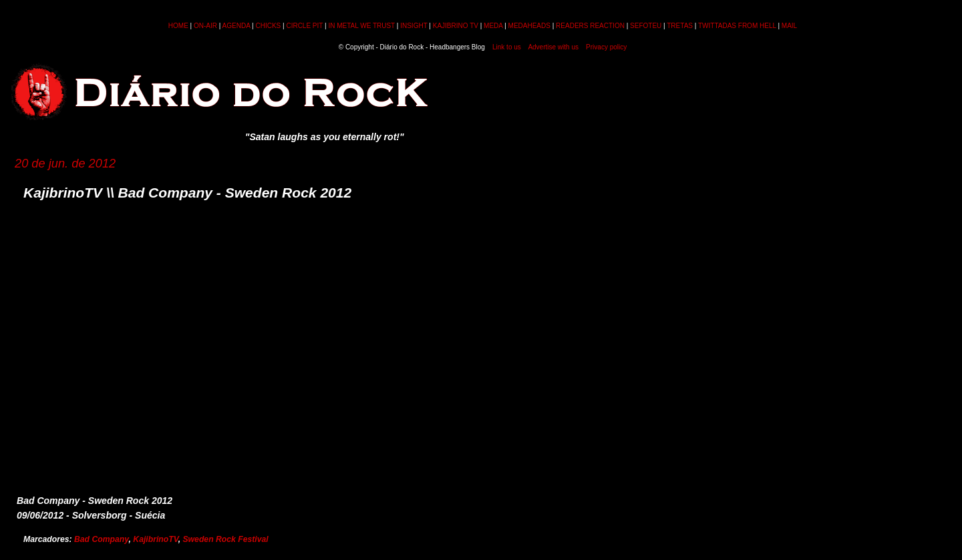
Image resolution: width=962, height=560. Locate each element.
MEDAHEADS (529, 26)
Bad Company (102, 539)
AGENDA (236, 26)
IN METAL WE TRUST (361, 26)
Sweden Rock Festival (225, 539)
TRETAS (680, 26)
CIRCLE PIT (304, 26)
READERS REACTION (590, 26)
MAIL (789, 26)
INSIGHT (414, 26)
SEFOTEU (646, 26)
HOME (178, 26)
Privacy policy (606, 47)
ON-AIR (205, 26)
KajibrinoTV (155, 539)
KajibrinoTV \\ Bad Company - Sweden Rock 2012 (187, 193)
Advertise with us (553, 47)
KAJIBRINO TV (456, 26)
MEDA (493, 26)
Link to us (507, 47)
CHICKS (268, 26)
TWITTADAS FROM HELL (737, 26)
